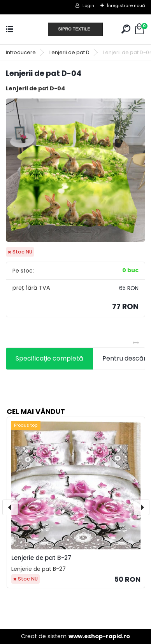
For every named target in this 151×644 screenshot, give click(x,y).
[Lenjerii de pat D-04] (75, 170)
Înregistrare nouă (126, 5)
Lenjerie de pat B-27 (41, 558)
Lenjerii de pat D (69, 52)
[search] (126, 29)
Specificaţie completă (49, 358)
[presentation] (10, 507)
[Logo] (75, 29)
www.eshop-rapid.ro (99, 636)
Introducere (21, 52)
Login (88, 5)
